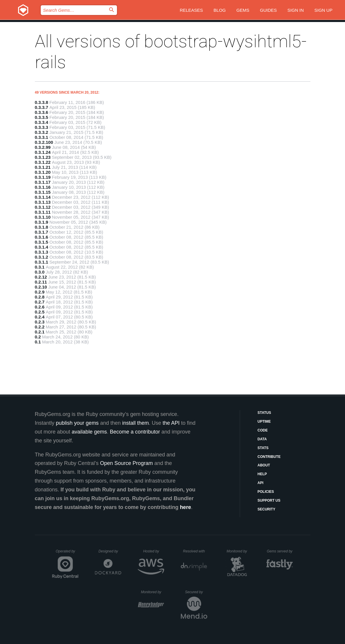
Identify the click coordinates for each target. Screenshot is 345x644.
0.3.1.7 (42, 232)
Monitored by (238, 551)
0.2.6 (40, 307)
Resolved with (195, 551)
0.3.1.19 (43, 177)
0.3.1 (40, 267)
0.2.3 (40, 322)
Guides (268, 10)
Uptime (264, 422)
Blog (220, 10)
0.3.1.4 (42, 247)
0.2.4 (40, 317)
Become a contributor (135, 432)
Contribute (269, 457)
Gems (243, 10)
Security (267, 509)
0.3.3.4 (42, 122)
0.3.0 (40, 272)
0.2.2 (40, 327)
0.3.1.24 (43, 152)
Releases (191, 10)
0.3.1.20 (43, 172)
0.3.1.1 (42, 262)
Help (262, 474)
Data (262, 439)
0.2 (38, 337)
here (186, 507)
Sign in (295, 10)
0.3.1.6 (42, 237)
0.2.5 (40, 312)
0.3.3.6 (42, 112)
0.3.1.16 (43, 187)
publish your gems (77, 423)
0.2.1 (40, 332)
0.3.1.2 (42, 257)
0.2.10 (41, 287)
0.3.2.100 (44, 142)
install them (136, 423)
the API (171, 423)
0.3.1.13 (43, 202)
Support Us (269, 500)
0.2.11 (41, 282)
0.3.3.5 (42, 117)
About (264, 465)
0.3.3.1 (42, 137)
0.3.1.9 (42, 222)
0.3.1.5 (42, 242)
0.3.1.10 (43, 217)
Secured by (196, 592)
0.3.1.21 (43, 167)
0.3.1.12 (43, 207)
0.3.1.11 (43, 212)
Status (264, 413)
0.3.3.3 (42, 127)
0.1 (38, 342)
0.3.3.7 (42, 107)
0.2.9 (40, 292)
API (261, 483)
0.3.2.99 (43, 147)
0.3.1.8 (42, 227)
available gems (89, 432)
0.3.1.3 (42, 252)
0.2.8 (40, 297)
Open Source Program (126, 463)
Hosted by (154, 551)
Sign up (323, 10)
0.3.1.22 (43, 162)
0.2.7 (40, 302)
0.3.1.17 (43, 182)
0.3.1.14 (43, 197)
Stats (263, 448)
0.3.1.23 (43, 157)
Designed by (110, 551)
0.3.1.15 (43, 192)
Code (263, 430)
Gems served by (280, 551)
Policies (266, 492)
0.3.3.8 (42, 102)
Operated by (67, 553)
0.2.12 (41, 277)
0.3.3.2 (42, 132)
